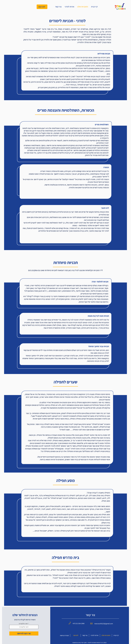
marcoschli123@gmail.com (104, 624)
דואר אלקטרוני (23, 624)
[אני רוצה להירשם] (24, 633)
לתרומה (76, 635)
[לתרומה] (42, 7)
